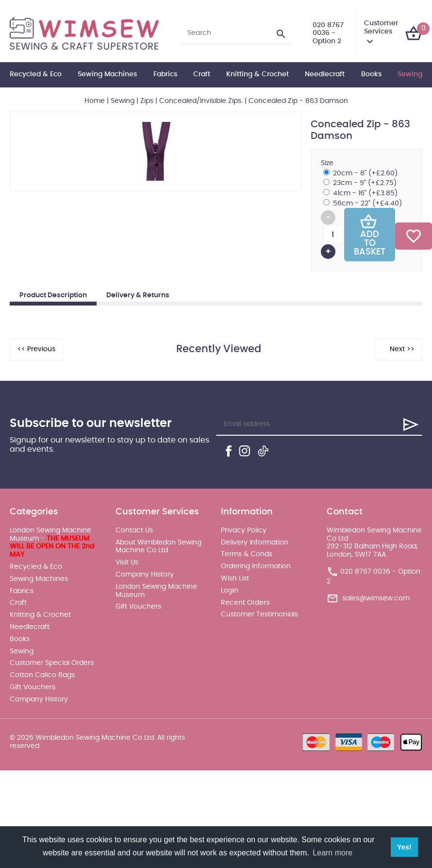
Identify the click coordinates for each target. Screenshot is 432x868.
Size (327, 163)
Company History (39, 699)
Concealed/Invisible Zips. (201, 101)
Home (95, 101)
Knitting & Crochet (258, 74)
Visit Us (127, 562)
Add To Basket (370, 235)
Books (371, 74)
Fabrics (165, 74)
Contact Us (134, 530)
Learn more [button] (332, 853)
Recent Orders (245, 603)
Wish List (235, 579)
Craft (202, 74)
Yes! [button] (404, 847)
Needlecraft (325, 74)
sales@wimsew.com (376, 598)
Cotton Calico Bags (42, 675)
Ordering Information (256, 566)
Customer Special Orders (52, 663)
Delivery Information (255, 543)
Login (230, 591)
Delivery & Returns (138, 295)
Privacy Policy (244, 530)
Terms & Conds (247, 554)
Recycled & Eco (36, 74)
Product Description (53, 295)
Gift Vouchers (33, 687)
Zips (147, 101)
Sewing (410, 74)
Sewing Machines (107, 74)
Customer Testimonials (259, 614)
